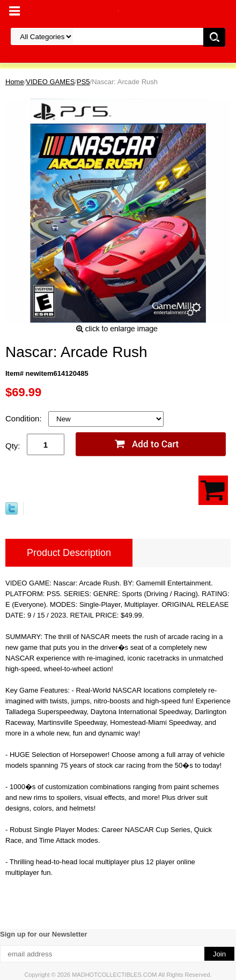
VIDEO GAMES (50, 82)
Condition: (25, 418)
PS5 (83, 82)
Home (15, 82)
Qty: (13, 446)
